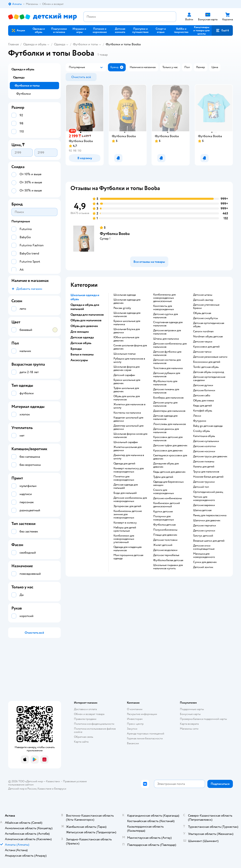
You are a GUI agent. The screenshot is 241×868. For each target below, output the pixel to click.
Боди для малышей (125, 493)
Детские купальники (206, 441)
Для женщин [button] (80, 332)
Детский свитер (203, 300)
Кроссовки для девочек (168, 451)
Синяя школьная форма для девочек (130, 347)
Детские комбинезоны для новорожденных (130, 500)
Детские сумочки (204, 531)
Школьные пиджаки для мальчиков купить (168, 567)
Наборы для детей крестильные (125, 529)
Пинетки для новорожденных (124, 478)
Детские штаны (203, 295)
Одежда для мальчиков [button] (87, 315)
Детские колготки (204, 446)
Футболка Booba (115, 234)
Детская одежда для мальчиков (165, 417)
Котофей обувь (203, 411)
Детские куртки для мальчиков (166, 316)
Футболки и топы (85, 44)
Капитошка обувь (204, 436)
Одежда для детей (124, 464)
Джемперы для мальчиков (169, 411)
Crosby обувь (201, 431)
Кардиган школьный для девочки (128, 419)
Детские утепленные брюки (206, 306)
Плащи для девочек (165, 535)
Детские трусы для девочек (210, 456)
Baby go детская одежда (208, 426)
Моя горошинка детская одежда (128, 557)
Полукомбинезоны (165, 530)
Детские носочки (204, 451)
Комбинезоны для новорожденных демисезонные (164, 298)
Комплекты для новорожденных (164, 308)
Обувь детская (202, 313)
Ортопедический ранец (208, 492)
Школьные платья (124, 354)
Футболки (24, 94)
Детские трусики (204, 482)
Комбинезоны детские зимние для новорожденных (128, 514)
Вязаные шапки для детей (209, 541)
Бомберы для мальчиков (168, 398)
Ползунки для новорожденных (164, 518)
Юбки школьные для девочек (126, 339)
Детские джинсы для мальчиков (166, 431)
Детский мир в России (22, 789)
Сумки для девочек (205, 562)
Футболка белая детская (168, 560)
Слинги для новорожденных (164, 492)
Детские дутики (203, 385)
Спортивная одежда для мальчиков (168, 324)
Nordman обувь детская (208, 337)
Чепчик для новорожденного (204, 499)
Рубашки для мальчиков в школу (129, 360)
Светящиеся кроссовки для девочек (170, 457)
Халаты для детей (204, 467)
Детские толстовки (165, 540)
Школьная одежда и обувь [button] (85, 297)
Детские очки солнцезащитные (204, 547)
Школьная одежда (125, 295)
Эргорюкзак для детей (127, 506)
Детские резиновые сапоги (210, 357)
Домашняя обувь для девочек (166, 465)
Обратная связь (84, 737)
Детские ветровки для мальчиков (167, 332)
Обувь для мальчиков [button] (86, 320)
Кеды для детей (202, 406)
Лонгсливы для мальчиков (169, 424)
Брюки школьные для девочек (127, 382)
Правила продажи (85, 719)
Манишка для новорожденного (204, 555)
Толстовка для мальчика (168, 368)
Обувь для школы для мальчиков (127, 398)
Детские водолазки (165, 550)
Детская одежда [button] (82, 337)
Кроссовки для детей (206, 347)
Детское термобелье (166, 555)
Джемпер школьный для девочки (128, 427)
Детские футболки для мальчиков (167, 353)
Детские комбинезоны (168, 498)
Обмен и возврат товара (89, 714)
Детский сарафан (124, 375)
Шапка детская (202, 510)
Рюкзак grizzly (122, 308)
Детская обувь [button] (81, 343)
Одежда (60, 44)
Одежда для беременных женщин (168, 483)
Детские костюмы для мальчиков (167, 362)
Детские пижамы (204, 462)
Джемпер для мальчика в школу (129, 457)
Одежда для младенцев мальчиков (128, 549)
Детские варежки (204, 505)
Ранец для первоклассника (210, 515)
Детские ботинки (204, 390)
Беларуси (60, 789)
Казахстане (44, 789)
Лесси (197, 416)
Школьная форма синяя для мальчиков (130, 436)
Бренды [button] (76, 349)
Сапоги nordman (203, 331)
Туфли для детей (163, 477)
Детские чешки (203, 342)
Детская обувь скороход (209, 372)
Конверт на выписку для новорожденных (129, 470)
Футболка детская (164, 525)
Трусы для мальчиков (206, 472)
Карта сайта (81, 742)
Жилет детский (163, 545)
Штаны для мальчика (166, 339)
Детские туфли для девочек (170, 445)
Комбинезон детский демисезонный (167, 505)
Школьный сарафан (126, 442)
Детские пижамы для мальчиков (166, 391)
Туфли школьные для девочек (126, 390)
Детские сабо (202, 395)
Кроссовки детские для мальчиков (168, 439)
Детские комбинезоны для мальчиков (170, 345)
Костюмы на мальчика (127, 413)
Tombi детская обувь (206, 367)
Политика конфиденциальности (94, 724)
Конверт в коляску (125, 523)
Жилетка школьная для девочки (128, 449)
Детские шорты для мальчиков (165, 404)
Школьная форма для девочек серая (127, 368)
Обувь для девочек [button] (84, 326)
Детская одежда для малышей (126, 486)
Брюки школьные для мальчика (127, 323)
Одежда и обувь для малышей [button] (85, 307)
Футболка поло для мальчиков (165, 383)
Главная (13, 44)
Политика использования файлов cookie (95, 730)
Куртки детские (163, 512)
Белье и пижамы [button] (82, 354)
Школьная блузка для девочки (127, 331)
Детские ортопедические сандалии (209, 379)
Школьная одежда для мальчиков (127, 315)
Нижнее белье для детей (208, 477)
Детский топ (201, 487)
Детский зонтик (203, 567)
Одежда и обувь (35, 44)
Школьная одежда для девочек (127, 301)
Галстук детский (203, 536)
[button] (222, 30)
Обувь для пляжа (203, 401)
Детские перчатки (205, 526)
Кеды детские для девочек (169, 472)
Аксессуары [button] (79, 360)
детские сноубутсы (206, 318)
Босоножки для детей (207, 362)
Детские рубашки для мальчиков (167, 375)
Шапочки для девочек (207, 520)
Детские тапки (202, 352)
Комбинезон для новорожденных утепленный (124, 539)
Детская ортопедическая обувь (209, 325)
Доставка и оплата (85, 709)
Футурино (200, 421)
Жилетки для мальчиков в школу (129, 406)
